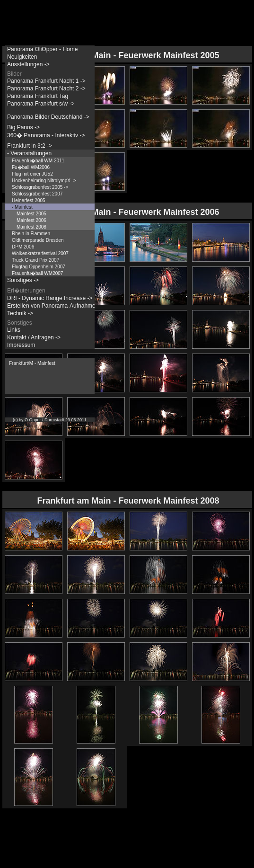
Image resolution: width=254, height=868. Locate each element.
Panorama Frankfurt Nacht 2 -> (46, 89)
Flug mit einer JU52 (32, 174)
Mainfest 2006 (31, 220)
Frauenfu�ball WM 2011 (38, 161)
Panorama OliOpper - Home (42, 49)
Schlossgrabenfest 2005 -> (40, 187)
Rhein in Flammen (31, 234)
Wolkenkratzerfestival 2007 (40, 253)
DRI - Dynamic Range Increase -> (50, 298)
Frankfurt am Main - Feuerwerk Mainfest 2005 (128, 55)
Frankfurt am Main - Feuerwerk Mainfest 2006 (128, 212)
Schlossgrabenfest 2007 (37, 194)
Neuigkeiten (22, 57)
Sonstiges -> (23, 280)
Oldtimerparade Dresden (38, 240)
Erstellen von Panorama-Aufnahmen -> (56, 306)
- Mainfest (22, 207)
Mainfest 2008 (31, 227)
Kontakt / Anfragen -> (34, 337)
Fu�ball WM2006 (31, 167)
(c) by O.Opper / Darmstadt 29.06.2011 (50, 420)
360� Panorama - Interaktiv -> (46, 135)
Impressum (21, 345)
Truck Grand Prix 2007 (35, 260)
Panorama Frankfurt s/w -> (41, 104)
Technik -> (20, 313)
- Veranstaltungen (29, 153)
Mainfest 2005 (31, 214)
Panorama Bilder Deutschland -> (48, 117)
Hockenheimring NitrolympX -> (44, 181)
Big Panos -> (23, 127)
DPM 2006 (23, 247)
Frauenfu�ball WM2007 (37, 273)
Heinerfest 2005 (29, 200)
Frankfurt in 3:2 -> (30, 146)
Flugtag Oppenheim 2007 (39, 267)
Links (14, 330)
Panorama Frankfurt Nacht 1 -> (46, 81)
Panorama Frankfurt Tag (38, 96)
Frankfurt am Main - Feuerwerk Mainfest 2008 (128, 501)
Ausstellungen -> (28, 64)
